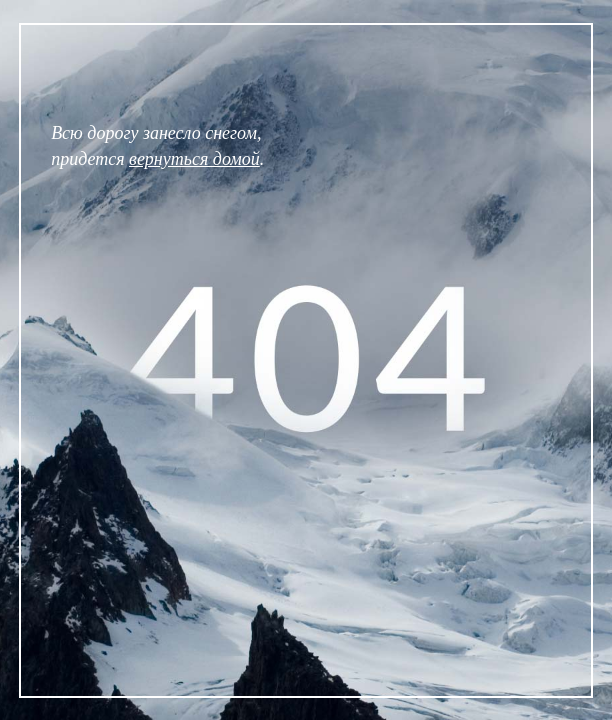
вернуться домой (194, 159)
